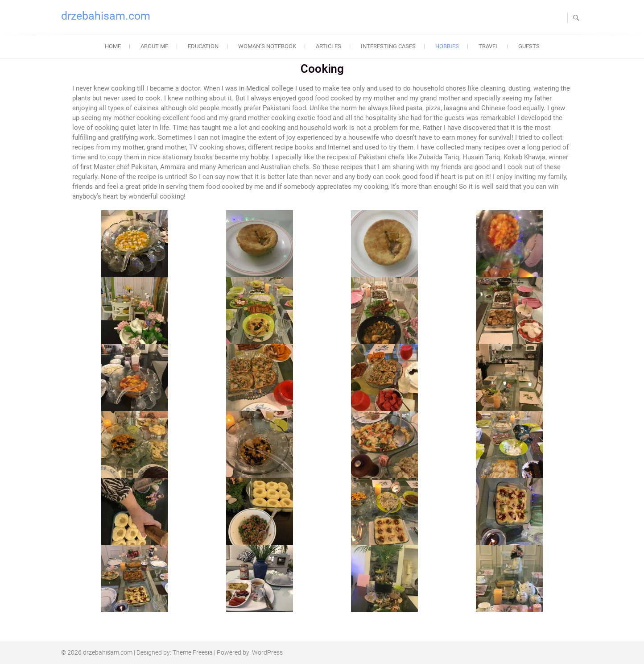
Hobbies (447, 46)
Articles (328, 46)
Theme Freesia (193, 652)
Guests (529, 46)
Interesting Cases (388, 46)
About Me (154, 46)
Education (203, 46)
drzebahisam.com (106, 16)
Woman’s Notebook (267, 46)
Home (113, 46)
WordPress (267, 652)
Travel (489, 46)
